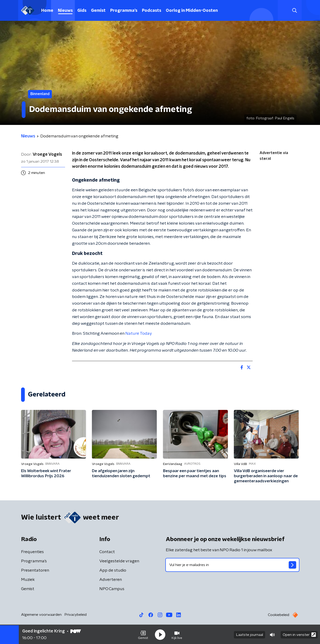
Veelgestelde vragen (119, 561)
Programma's (124, 11)
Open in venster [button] (299, 634)
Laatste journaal (249, 634)
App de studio (113, 570)
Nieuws (65, 11)
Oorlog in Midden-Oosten (192, 11)
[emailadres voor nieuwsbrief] (232, 565)
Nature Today (139, 334)
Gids (82, 11)
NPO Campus (112, 589)
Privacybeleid (75, 615)
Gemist (98, 11)
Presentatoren (35, 570)
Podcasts (152, 11)
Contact (107, 552)
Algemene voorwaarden (41, 615)
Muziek (28, 580)
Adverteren (111, 580)
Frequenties (32, 552)
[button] (143, 634)
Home (47, 11)
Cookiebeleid (279, 615)
